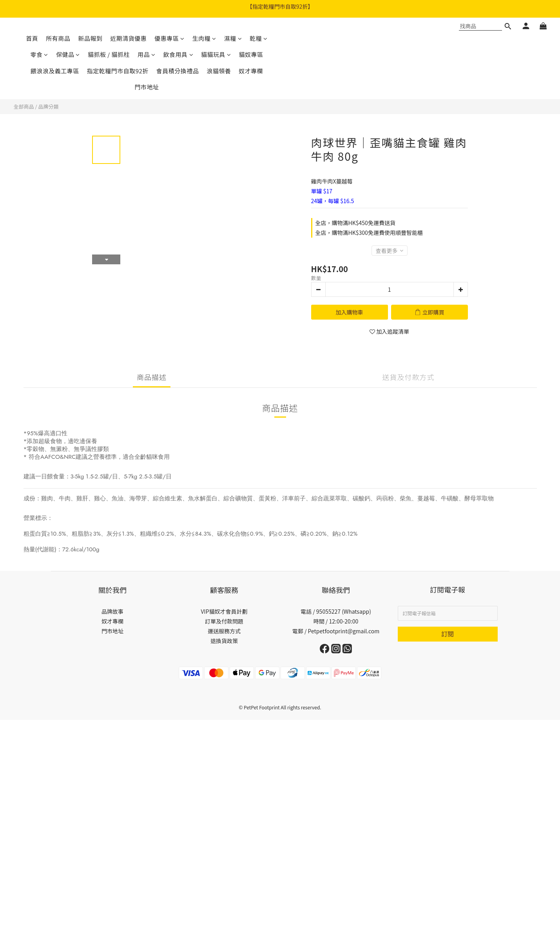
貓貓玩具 (216, 54)
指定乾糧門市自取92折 (118, 71)
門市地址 (147, 87)
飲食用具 (179, 54)
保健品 (68, 54)
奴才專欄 (251, 71)
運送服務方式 (224, 631)
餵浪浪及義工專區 (55, 71)
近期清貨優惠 (128, 38)
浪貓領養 (219, 71)
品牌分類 (48, 106)
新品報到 (90, 38)
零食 (39, 54)
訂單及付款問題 (224, 621)
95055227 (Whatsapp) (344, 611)
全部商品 (24, 106)
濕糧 (233, 38)
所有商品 (58, 38)
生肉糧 (204, 38)
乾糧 (259, 38)
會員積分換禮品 (178, 71)
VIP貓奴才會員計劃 (224, 611)
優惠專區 (169, 38)
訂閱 (448, 634)
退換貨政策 (224, 641)
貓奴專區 (251, 54)
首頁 (32, 38)
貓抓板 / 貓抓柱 (109, 54)
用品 (147, 54)
